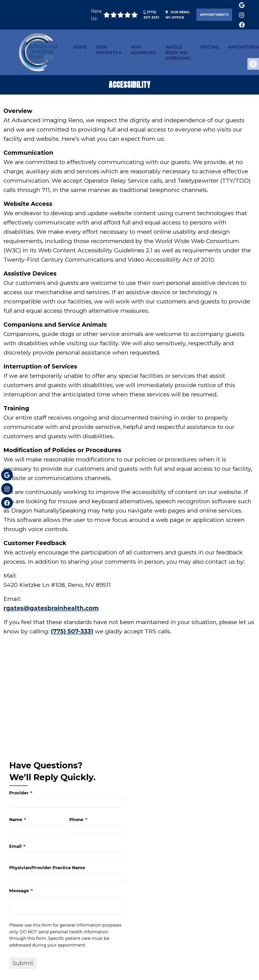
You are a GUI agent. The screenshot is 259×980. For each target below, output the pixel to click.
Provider (21, 794)
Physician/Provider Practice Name (47, 869)
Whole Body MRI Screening (178, 53)
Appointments (214, 15)
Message (21, 892)
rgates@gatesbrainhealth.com (51, 609)
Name (18, 821)
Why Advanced (144, 50)
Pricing (210, 47)
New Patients (107, 50)
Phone (78, 821)
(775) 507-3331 (72, 632)
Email (17, 847)
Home (80, 47)
